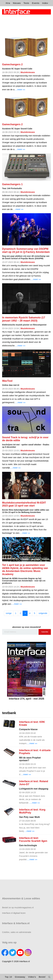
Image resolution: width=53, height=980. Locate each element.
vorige (9, 613)
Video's (32, 977)
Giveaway (20, 977)
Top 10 (8, 977)
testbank (9, 713)
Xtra (8, 3)
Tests (26, 3)
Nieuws (17, 3)
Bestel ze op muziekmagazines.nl (18, 907)
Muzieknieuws (28, 72)
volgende (43, 613)
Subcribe (45, 632)
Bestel (42, 977)
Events (36, 3)
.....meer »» (20, 89)
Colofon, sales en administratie (17, 932)
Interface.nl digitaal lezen (14, 913)
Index (45, 3)
